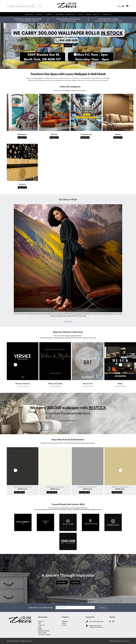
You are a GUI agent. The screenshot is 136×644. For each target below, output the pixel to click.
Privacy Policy (42, 633)
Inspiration (71, 14)
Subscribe (102, 608)
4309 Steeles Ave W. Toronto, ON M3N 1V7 (96, 626)
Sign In (121, 6)
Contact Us (107, 14)
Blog (39, 627)
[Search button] (40, 6)
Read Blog (75, 582)
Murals (40, 14)
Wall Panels (60, 14)
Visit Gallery (62, 582)
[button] (121, 365)
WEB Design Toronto (115, 641)
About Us (97, 14)
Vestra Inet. (126, 641)
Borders (49, 14)
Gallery (40, 629)
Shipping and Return (44, 631)
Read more (68, 322)
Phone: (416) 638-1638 (96, 621)
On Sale (89, 14)
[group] (23, 366)
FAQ (39, 623)
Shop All (68, 45)
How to (81, 14)
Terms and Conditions (44, 635)
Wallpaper (30, 14)
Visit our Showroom (68, 421)
